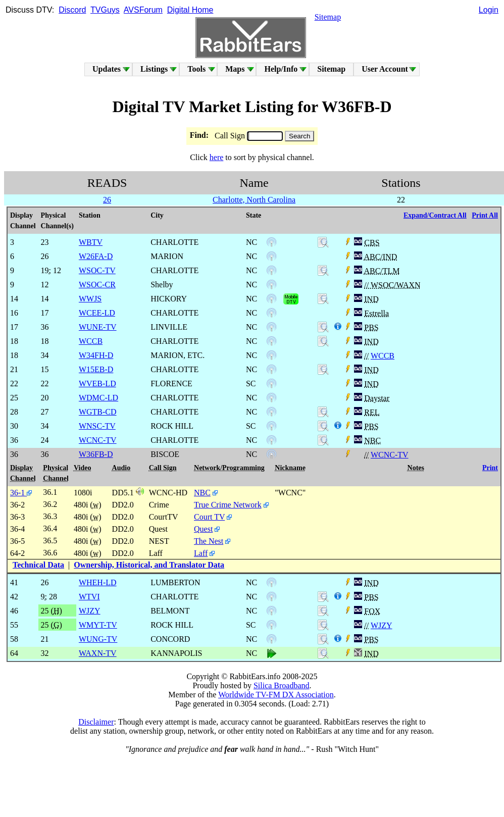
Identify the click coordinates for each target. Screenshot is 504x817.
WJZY (382, 625)
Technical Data (38, 565)
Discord (72, 10)
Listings (154, 69)
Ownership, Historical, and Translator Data (149, 565)
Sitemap (328, 17)
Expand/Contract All (435, 215)
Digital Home (190, 10)
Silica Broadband (282, 685)
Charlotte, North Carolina (254, 200)
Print (490, 468)
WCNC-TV (390, 455)
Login (489, 10)
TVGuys (105, 10)
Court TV (209, 517)
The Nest (209, 541)
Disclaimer (96, 722)
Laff (201, 553)
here (217, 157)
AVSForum (143, 10)
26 (107, 200)
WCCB (383, 356)
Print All (485, 215)
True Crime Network (228, 505)
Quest (203, 529)
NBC (202, 493)
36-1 (21, 493)
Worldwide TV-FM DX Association (276, 695)
